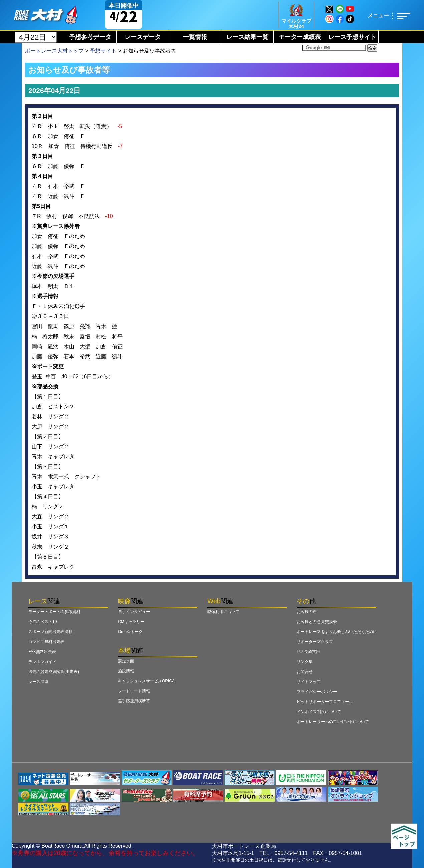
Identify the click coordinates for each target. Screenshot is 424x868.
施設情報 (126, 671)
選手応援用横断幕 (134, 701)
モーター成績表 (300, 37)
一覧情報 (195, 37)
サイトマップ (309, 682)
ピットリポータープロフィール (325, 702)
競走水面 (126, 661)
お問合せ (305, 672)
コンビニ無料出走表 (46, 642)
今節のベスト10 (43, 622)
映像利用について (223, 612)
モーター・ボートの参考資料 (54, 612)
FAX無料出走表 (42, 652)
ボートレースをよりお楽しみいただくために (337, 632)
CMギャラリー (131, 622)
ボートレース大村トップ (54, 51)
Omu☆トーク (130, 632)
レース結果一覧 (247, 37)
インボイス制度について (319, 712)
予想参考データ (90, 37)
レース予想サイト (352, 37)
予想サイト (103, 51)
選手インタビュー (134, 612)
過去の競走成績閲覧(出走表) (54, 672)
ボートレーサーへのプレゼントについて (333, 722)
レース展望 (38, 682)
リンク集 (305, 662)
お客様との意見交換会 (317, 622)
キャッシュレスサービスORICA (146, 681)
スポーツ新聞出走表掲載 (50, 632)
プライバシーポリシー (317, 692)
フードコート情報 (134, 691)
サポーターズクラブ (315, 642)
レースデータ (143, 37)
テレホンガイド (42, 662)
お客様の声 (307, 612)
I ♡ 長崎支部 (308, 652)
